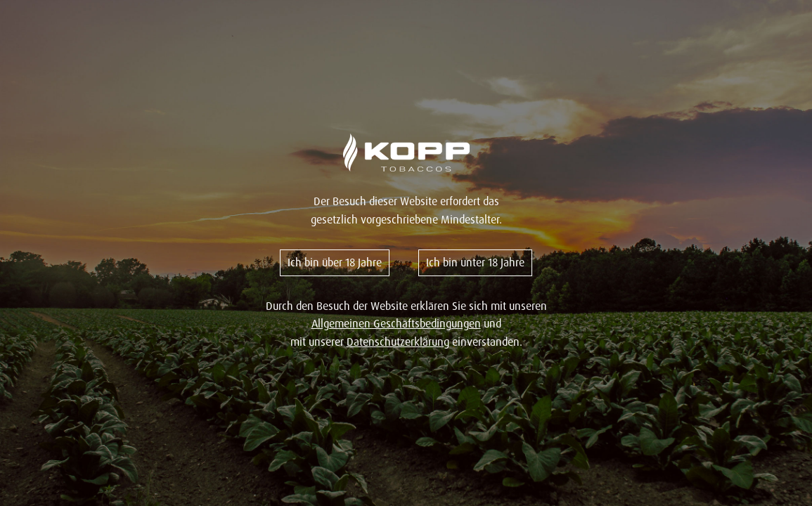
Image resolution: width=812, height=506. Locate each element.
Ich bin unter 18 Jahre (475, 262)
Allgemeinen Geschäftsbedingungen (396, 323)
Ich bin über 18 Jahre (335, 262)
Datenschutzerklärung (398, 342)
